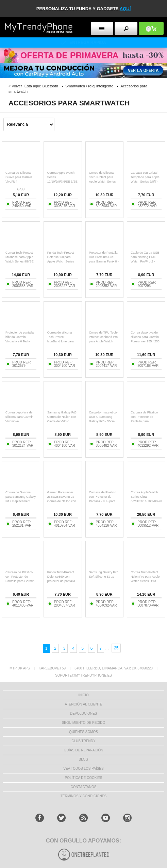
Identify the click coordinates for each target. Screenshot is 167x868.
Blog (84, 759)
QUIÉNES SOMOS (83, 732)
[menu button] (102, 28)
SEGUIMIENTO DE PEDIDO (84, 723)
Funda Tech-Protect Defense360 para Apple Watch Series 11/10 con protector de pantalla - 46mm (63, 261)
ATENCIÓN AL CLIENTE (83, 704)
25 (116, 648)
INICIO (83, 695)
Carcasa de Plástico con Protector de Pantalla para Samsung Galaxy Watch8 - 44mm (144, 421)
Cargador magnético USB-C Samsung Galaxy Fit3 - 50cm (103, 417)
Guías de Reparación (84, 750)
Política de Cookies (83, 778)
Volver (17, 86)
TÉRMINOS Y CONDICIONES (83, 796)
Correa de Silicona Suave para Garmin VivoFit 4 (19, 177)
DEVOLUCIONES (83, 713)
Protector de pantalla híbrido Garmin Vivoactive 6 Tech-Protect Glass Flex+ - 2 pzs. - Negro (20, 341)
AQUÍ (125, 9)
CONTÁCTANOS (84, 787)
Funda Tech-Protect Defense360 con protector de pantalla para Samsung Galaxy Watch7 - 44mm (62, 581)
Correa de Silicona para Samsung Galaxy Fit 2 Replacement (21, 497)
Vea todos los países (83, 769)
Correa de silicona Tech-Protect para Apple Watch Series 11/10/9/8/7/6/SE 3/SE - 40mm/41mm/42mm (104, 182)
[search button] (126, 28)
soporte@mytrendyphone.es (83, 675)
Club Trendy (83, 741)
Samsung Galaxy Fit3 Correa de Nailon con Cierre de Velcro (62, 417)
